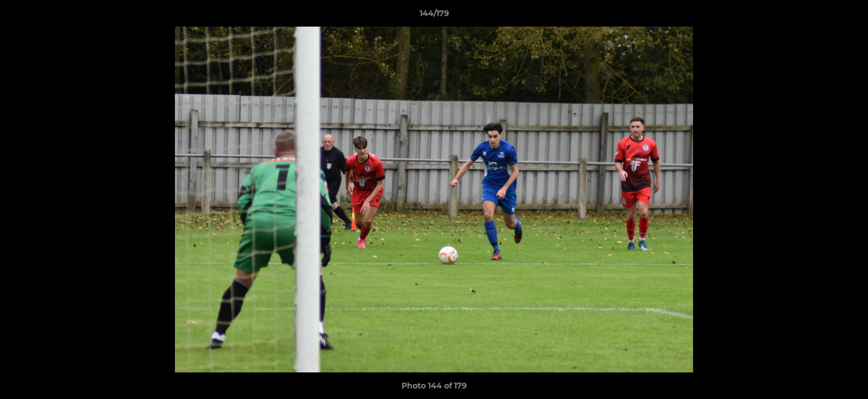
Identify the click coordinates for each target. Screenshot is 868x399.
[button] (848, 16)
